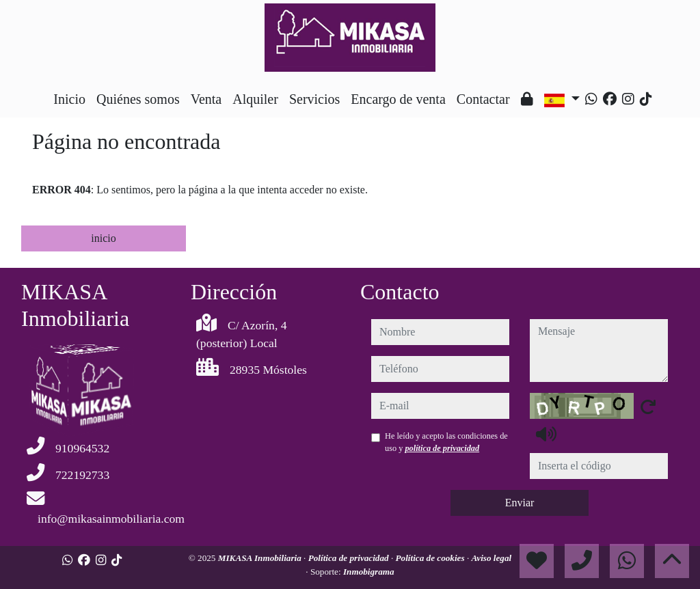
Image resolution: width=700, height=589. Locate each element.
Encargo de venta (398, 99)
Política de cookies (431, 558)
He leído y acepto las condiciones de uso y (446, 442)
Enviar (520, 503)
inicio (103, 238)
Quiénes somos (138, 99)
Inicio (69, 99)
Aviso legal (492, 558)
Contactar (483, 99)
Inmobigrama (369, 572)
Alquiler (255, 99)
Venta (206, 99)
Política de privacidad (350, 558)
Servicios (314, 99)
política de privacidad (442, 448)
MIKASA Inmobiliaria (261, 558)
